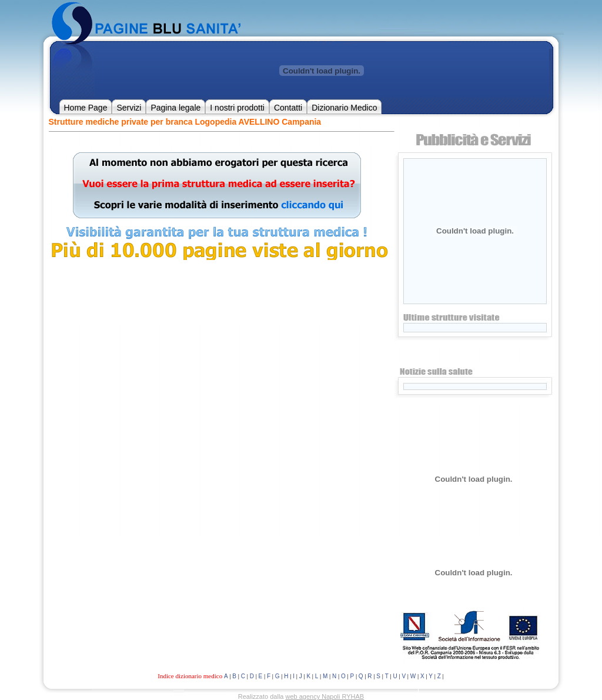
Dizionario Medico (344, 108)
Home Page (86, 108)
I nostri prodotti (237, 108)
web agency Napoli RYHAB (325, 696)
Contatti (288, 108)
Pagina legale (175, 108)
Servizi (129, 108)
